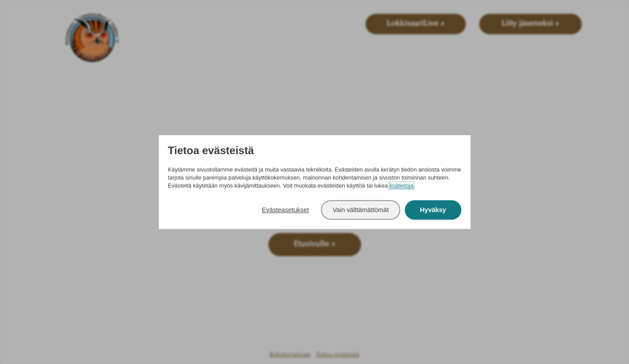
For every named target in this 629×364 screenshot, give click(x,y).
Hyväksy (433, 210)
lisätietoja (401, 186)
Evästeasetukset (285, 210)
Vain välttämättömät (361, 210)
